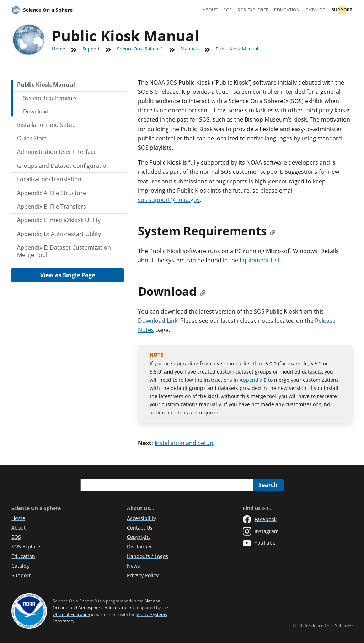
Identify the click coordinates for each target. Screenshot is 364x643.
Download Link (158, 321)
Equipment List (260, 260)
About (210, 10)
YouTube (259, 543)
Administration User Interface (57, 152)
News (133, 566)
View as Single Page (68, 275)
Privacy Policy (143, 575)
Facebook (260, 519)
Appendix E (253, 380)
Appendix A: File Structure (52, 193)
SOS (227, 10)
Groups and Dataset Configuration (63, 166)
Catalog (315, 10)
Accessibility (141, 518)
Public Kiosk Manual (237, 49)
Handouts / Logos (148, 556)
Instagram (261, 531)
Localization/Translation (49, 179)
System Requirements (50, 98)
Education (287, 10)
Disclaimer (140, 546)
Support (342, 10)
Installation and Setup (46, 125)
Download (36, 111)
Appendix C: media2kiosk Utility (59, 220)
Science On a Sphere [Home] (42, 10)
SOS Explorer (253, 10)
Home (58, 49)
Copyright (138, 537)
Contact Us (140, 528)
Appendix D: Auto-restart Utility (59, 234)
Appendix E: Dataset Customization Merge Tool (64, 251)
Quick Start (32, 138)
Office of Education (71, 614)
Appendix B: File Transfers (52, 207)
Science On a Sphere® (140, 49)
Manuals (190, 49)
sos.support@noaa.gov (169, 200)
